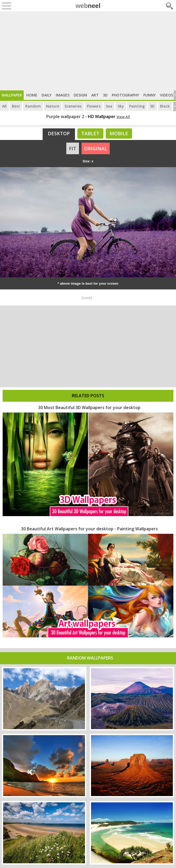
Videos (167, 95)
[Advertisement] (88, 51)
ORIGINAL (96, 148)
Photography (125, 95)
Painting (137, 106)
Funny (150, 95)
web (88, 6)
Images (63, 95)
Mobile (119, 133)
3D (105, 95)
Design (80, 95)
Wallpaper (12, 95)
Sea (109, 106)
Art (95, 95)
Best (16, 106)
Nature (53, 106)
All (4, 106)
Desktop (59, 133)
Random (33, 106)
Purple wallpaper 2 (65, 117)
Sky (121, 106)
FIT (73, 148)
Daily (47, 95)
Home (32, 95)
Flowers (94, 106)
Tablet (90, 133)
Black (165, 106)
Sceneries (73, 106)
